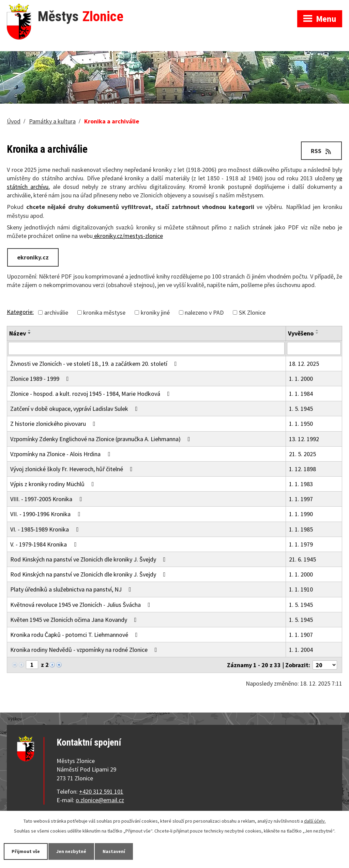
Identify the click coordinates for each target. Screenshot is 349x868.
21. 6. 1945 (302, 559)
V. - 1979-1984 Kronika (45, 544)
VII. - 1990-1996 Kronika (47, 514)
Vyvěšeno (301, 333)
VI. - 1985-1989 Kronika (46, 529)
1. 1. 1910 (301, 589)
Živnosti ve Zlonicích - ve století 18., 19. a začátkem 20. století (95, 364)
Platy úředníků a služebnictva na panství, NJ (72, 589)
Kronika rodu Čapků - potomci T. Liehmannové (75, 635)
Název (18, 333)
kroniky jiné (155, 312)
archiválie (56, 312)
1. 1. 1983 (301, 484)
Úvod (14, 121)
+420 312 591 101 (101, 791)
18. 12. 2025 (304, 364)
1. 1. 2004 (301, 650)
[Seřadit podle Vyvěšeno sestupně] (317, 333)
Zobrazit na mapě (260, 7)
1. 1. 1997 (301, 499)
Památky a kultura (52, 121)
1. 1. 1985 (301, 529)
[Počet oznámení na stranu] (325, 665)
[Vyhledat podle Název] (146, 348)
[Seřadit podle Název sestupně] (30, 333)
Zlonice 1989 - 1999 (41, 379)
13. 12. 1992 (304, 439)
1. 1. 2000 (301, 379)
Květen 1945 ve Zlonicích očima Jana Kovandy (75, 620)
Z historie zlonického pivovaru (54, 424)
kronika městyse (104, 312)
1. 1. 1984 (301, 394)
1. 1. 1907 (301, 635)
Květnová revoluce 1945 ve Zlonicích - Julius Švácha (82, 605)
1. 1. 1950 (301, 424)
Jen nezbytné (71, 851)
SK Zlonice (252, 312)
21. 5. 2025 (302, 454)
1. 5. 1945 (301, 409)
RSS (322, 151)
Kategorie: (20, 312)
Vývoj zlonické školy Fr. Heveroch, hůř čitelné (73, 469)
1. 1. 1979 (301, 544)
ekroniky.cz (33, 257)
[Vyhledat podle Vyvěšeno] (314, 348)
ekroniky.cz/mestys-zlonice (128, 236)
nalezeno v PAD (204, 312)
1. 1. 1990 (301, 514)
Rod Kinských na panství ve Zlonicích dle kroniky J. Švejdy (89, 559)
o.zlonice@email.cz (100, 800)
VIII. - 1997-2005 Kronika (47, 499)
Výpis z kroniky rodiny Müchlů (54, 484)
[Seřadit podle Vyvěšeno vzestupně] (317, 330)
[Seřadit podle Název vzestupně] (30, 330)
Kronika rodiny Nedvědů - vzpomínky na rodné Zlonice (85, 650)
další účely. (315, 821)
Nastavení (114, 851)
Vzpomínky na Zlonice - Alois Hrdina (62, 454)
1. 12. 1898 (302, 469)
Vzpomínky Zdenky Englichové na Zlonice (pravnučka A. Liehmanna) (102, 439)
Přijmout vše (26, 851)
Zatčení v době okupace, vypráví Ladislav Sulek (75, 409)
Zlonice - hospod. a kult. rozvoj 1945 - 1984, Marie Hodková (91, 394)
